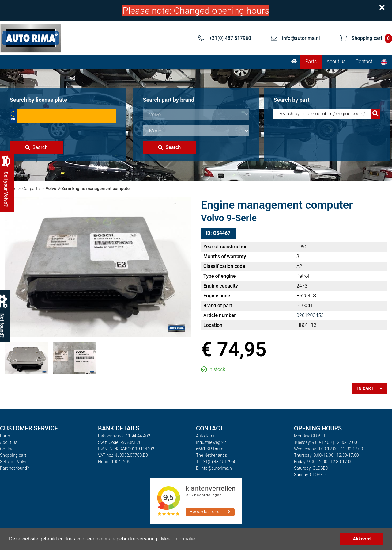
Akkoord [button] (362, 539)
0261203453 (310, 315)
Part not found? (14, 468)
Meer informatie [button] (178, 539)
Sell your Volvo (14, 462)
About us (336, 61)
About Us (9, 442)
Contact (364, 61)
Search (36, 147)
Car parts (31, 189)
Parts (311, 61)
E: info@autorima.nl (214, 468)
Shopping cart (13, 455)
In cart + (370, 388)
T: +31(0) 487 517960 (216, 462)
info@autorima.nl (301, 38)
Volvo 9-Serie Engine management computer (88, 189)
